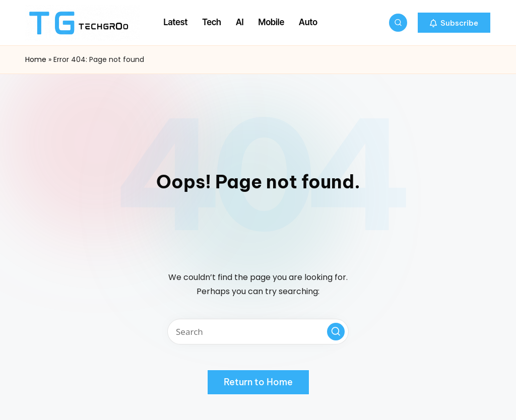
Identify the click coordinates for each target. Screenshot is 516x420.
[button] (454, 23)
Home (36, 59)
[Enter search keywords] (258, 332)
